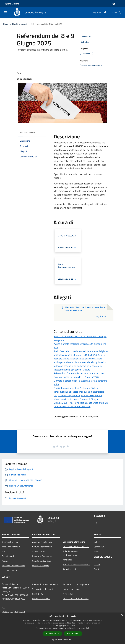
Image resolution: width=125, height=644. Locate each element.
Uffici (4, 551)
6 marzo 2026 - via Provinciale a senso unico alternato (81, 403)
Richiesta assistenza (41, 598)
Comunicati (99, 547)
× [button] (122, 615)
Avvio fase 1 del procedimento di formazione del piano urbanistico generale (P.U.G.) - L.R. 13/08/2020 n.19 (81, 353)
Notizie (97, 542)
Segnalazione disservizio (43, 589)
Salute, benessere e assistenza (77, 564)
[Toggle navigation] (5, 12)
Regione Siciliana (12, 4)
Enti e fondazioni (9, 556)
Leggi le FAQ (38, 594)
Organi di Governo (10, 542)
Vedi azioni (87, 42)
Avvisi (24, 24)
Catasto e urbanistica (42, 561)
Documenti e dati (9, 570)
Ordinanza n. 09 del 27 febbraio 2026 (72, 406)
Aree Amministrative (11, 547)
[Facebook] (104, 13)
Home (6, 24)
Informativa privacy (72, 589)
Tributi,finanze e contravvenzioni (70, 553)
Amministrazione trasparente (76, 584)
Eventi (97, 569)
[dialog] (62, 628)
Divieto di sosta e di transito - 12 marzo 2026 (76, 377)
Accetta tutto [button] (52, 634)
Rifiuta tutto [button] (73, 634)
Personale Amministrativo (13, 566)
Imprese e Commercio (42, 556)
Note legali (68, 594)
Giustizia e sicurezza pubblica (76, 547)
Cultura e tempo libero (42, 547)
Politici (5, 561)
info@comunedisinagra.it (13, 612)
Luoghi (97, 564)
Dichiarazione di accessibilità (76, 598)
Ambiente (67, 560)
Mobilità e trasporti (41, 566)
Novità (15, 24)
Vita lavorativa (39, 551)
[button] (62, 640)
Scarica (101, 316)
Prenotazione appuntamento (45, 584)
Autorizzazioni (69, 569)
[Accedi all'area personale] (114, 4)
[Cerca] (119, 13)
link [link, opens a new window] (88, 628)
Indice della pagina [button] (28, 132)
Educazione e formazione (74, 542)
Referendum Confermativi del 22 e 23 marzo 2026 (79, 373)
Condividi (86, 37)
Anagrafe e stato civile (42, 542)
